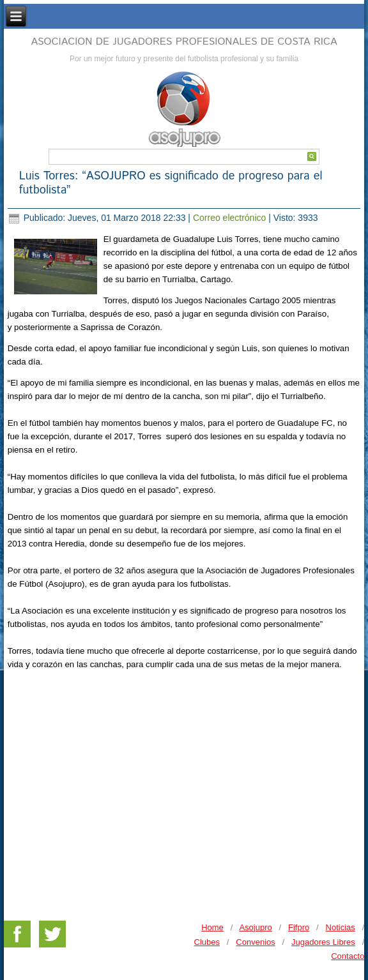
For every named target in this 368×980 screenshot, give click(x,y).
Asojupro (255, 927)
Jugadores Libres (323, 942)
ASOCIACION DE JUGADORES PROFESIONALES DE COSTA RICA (184, 42)
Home (212, 927)
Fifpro (299, 927)
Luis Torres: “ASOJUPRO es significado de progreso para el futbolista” (171, 184)
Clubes (207, 942)
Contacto (348, 956)
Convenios (255, 942)
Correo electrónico (231, 218)
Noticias (341, 927)
